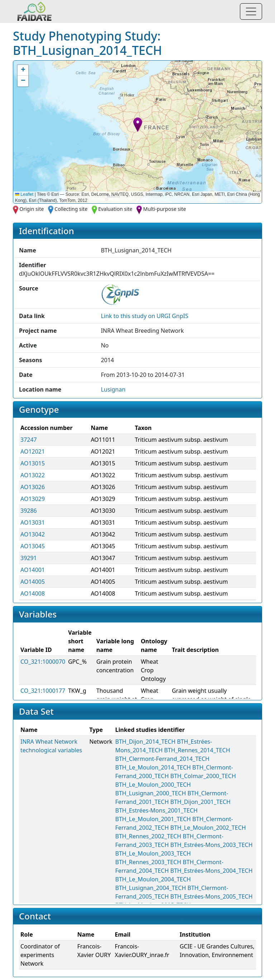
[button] (138, 125)
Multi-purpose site (165, 209)
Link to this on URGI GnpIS (145, 316)
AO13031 (33, 522)
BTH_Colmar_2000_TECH (203, 776)
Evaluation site (115, 209)
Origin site (32, 209)
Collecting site (71, 209)
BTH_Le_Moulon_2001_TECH (153, 819)
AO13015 (33, 463)
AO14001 (33, 570)
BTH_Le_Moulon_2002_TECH (208, 828)
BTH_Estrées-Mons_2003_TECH (212, 845)
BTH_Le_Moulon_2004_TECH (153, 879)
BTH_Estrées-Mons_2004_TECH (212, 871)
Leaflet (24, 194)
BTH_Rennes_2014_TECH (197, 750)
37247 (29, 440)
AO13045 (33, 546)
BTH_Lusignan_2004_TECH (151, 888)
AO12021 (33, 451)
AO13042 (33, 534)
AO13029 (33, 499)
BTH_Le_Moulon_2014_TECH (153, 767)
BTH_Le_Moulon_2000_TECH (153, 785)
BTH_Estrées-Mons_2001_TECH (156, 810)
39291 (29, 558)
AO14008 (33, 593)
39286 (29, 511)
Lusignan (113, 389)
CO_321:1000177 (43, 691)
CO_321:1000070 (43, 662)
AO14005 (33, 582)
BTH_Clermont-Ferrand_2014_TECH (162, 759)
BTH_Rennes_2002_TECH (148, 836)
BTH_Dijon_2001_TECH (201, 802)
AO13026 (33, 487)
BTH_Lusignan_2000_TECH (151, 793)
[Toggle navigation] (251, 11)
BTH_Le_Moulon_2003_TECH (153, 853)
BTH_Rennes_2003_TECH (148, 862)
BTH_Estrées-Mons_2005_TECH (212, 896)
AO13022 (33, 475)
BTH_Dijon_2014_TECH (145, 742)
